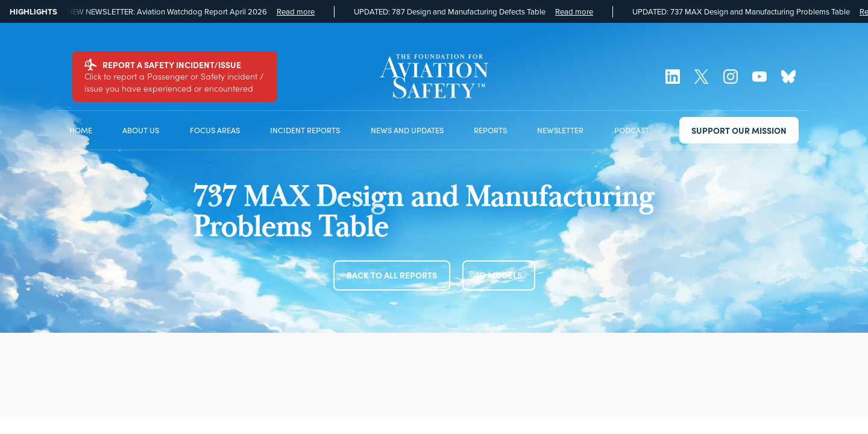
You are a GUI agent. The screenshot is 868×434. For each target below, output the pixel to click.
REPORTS (490, 130)
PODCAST (632, 130)
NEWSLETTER (560, 130)
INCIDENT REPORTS (305, 130)
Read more (296, 12)
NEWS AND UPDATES (407, 130)
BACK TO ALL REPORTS (392, 275)
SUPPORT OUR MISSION (739, 130)
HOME (81, 130)
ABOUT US (141, 130)
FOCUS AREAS (215, 130)
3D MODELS (499, 275)
